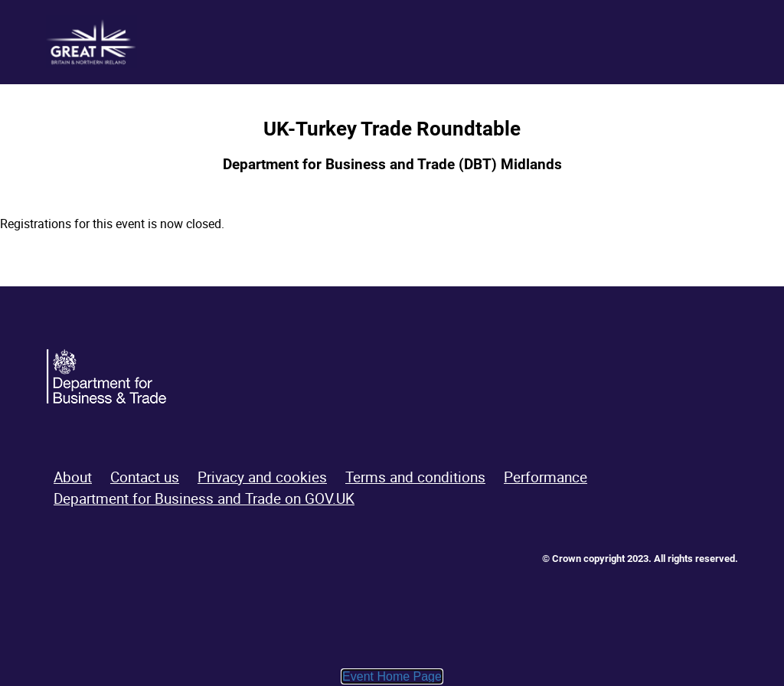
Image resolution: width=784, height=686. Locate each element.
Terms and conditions (415, 477)
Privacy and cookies (262, 477)
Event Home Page (392, 676)
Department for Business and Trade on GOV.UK (204, 498)
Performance (546, 477)
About (73, 477)
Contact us (145, 477)
